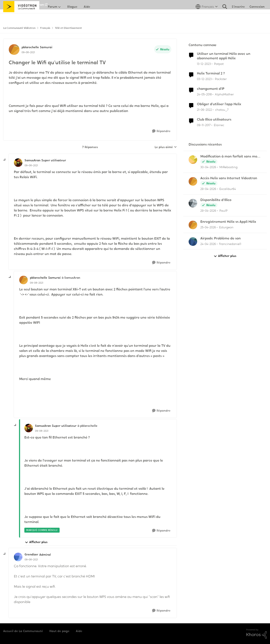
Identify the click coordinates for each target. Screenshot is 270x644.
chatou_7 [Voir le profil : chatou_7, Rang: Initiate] (222, 110)
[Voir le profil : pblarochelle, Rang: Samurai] (14, 50)
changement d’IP (211, 89)
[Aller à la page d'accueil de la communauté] (21, 16)
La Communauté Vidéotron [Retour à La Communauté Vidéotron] (19, 28)
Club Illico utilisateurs (214, 119)
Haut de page (59, 631)
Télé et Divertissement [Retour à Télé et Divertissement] (68, 28)
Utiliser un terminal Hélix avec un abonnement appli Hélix (224, 56)
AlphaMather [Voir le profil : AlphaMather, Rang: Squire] (224, 94)
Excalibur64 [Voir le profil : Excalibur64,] (228, 189)
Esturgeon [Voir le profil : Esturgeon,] (226, 227)
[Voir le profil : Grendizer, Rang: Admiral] (18, 557)
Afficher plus (36, 542)
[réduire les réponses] (5, 160)
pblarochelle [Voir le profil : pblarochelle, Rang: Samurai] (30, 47)
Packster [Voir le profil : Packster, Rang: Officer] (221, 79)
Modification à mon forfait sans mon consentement (230, 157)
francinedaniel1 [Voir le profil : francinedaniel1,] (230, 244)
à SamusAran (71, 278)
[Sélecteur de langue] (207, 16)
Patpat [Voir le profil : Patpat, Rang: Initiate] (219, 64)
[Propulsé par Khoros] (257, 634)
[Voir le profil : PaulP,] (193, 203)
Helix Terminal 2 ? (211, 73)
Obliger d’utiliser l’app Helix (219, 104)
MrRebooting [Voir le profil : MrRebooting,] (228, 167)
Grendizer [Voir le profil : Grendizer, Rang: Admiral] (31, 554)
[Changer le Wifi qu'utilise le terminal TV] (31, 165)
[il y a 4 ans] (204, 110)
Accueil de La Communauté (23, 631)
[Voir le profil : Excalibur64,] (193, 181)
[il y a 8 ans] (204, 94)
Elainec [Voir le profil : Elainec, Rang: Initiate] (219, 125)
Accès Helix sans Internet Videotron (229, 178)
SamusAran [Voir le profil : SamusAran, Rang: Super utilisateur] (32, 160)
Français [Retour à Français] (45, 28)
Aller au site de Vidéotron (24, 5)
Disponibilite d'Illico (216, 200)
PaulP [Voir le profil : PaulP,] (223, 211)
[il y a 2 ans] (204, 64)
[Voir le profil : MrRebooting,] (193, 160)
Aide (79, 631)
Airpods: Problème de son (221, 238)
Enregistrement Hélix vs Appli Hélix (228, 222)
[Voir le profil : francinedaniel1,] (193, 242)
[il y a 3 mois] (208, 167)
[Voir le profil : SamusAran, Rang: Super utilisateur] (18, 163)
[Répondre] (161, 131)
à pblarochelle (87, 426)
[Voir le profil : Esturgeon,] (193, 225)
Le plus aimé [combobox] (166, 147)
